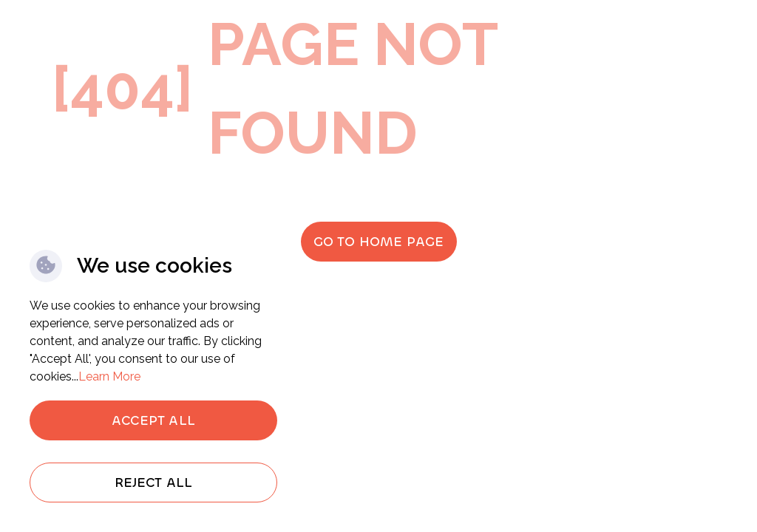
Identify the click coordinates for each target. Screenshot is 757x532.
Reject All (154, 482)
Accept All (153, 420)
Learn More (109, 376)
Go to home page (379, 242)
